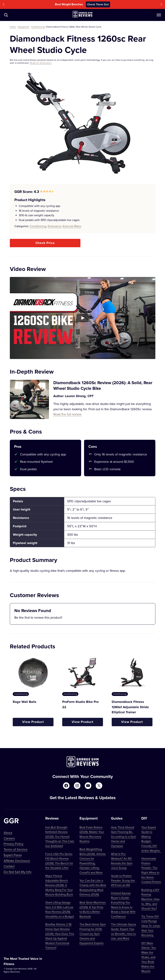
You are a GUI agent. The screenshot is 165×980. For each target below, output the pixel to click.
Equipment (24, 27)
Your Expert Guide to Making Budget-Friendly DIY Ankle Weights (151, 839)
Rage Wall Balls (25, 702)
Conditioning (38, 27)
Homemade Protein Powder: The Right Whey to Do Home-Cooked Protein (151, 870)
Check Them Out (98, 4)
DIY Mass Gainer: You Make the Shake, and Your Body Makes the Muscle (149, 957)
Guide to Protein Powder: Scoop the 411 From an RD (123, 880)
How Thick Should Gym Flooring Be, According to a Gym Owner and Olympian (124, 837)
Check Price (45, 243)
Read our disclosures (41, 63)
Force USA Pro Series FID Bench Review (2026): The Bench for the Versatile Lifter (59, 861)
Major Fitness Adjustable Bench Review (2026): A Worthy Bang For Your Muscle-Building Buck (59, 885)
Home (13, 27)
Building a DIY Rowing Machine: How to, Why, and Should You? (150, 899)
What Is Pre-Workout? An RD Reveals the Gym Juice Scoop (122, 861)
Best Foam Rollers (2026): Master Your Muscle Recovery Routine (92, 834)
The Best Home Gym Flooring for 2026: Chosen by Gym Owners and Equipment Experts (93, 934)
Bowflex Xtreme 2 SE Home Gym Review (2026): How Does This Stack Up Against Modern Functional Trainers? (60, 936)
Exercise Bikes (72, 226)
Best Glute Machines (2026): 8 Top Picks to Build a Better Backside (93, 909)
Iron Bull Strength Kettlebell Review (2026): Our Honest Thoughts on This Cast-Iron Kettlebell (60, 837)
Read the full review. (68, 414)
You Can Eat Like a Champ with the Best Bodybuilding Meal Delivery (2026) (93, 887)
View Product (33, 722)
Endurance (54, 226)
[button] (4, 4)
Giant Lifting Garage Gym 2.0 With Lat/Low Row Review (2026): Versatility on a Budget (60, 909)
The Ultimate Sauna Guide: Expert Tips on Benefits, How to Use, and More (123, 931)
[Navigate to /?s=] (6, 15)
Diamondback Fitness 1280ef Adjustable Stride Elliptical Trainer (130, 707)
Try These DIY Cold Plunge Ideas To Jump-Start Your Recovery (151, 926)
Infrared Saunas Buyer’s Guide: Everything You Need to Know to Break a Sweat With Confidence (123, 905)
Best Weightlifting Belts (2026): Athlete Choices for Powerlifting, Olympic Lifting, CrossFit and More (93, 861)
